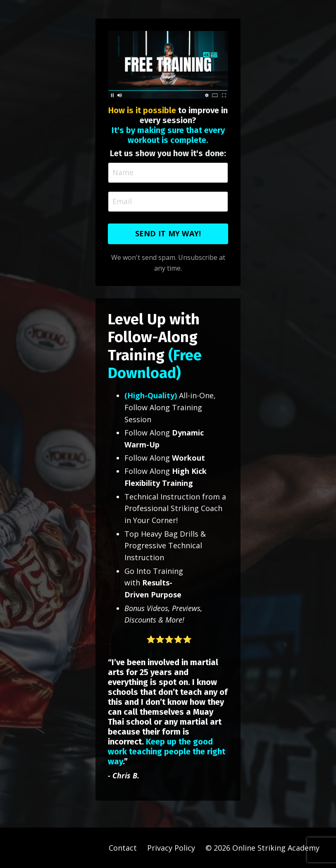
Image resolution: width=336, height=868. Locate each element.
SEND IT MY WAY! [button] (168, 233)
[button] (168, 645)
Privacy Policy (171, 848)
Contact (123, 848)
